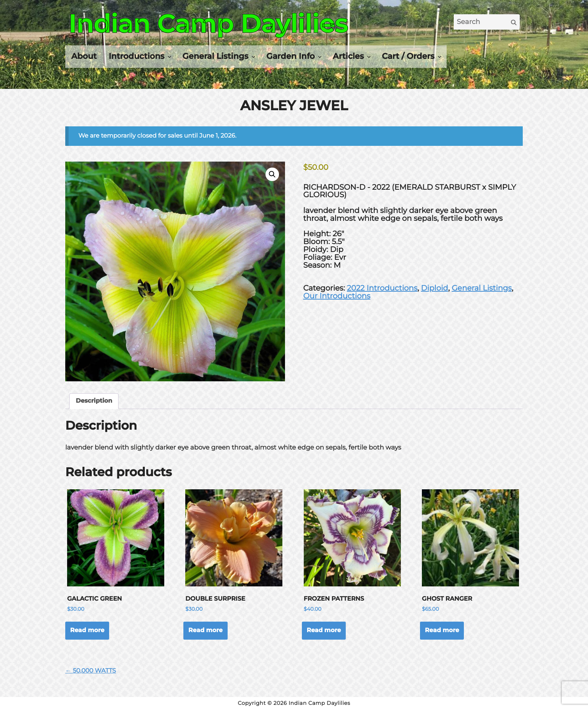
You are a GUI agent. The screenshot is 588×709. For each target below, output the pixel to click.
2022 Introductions (382, 288)
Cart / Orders (408, 56)
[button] (272, 174)
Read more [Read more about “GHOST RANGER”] (442, 630)
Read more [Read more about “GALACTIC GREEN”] (87, 630)
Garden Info (290, 56)
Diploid (435, 288)
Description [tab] (94, 401)
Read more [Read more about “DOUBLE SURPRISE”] (205, 630)
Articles (348, 56)
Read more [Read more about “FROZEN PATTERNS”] (324, 630)
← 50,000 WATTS (91, 671)
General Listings (216, 56)
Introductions (137, 56)
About (84, 56)
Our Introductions (337, 296)
